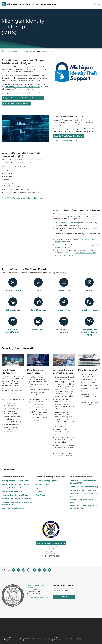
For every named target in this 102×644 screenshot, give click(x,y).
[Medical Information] (89, 304)
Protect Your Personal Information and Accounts (24, 198)
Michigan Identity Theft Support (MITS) (37, 51)
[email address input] (64, 590)
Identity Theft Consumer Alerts (15, 481)
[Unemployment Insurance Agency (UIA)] (89, 327)
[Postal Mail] (38, 324)
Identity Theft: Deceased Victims (16, 484)
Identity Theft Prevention (13, 488)
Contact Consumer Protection (51, 543)
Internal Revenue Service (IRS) (83, 490)
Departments (68, 639)
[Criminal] (89, 285)
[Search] (95, 4)
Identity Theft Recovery (12, 491)
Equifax (39, 488)
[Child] (38, 285)
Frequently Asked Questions (37, 597)
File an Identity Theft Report (66, 141)
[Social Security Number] (64, 325)
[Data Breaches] (38, 304)
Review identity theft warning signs (69, 223)
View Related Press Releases (16, 103)
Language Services (79, 639)
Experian (39, 491)
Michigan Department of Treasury (16, 499)
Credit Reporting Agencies (47, 481)
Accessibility (37, 639)
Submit (64, 597)
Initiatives (13, 51)
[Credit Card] (64, 285)
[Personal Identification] (13, 325)
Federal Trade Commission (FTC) (84, 487)
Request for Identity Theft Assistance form (22, 87)
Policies (28, 639)
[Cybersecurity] (13, 304)
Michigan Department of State (15, 495)
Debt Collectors (42, 484)
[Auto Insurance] (13, 285)
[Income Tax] (64, 304)
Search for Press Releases (13, 508)
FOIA (29, 595)
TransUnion (40, 495)
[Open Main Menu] (99, 4)
